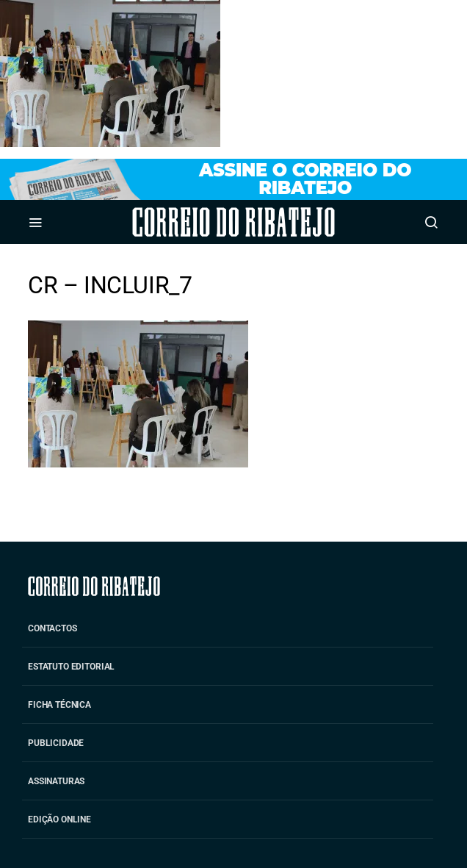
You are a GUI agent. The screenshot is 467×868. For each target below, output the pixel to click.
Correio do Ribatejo (193, 222)
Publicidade (56, 743)
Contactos (53, 628)
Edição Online (59, 819)
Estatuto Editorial (71, 667)
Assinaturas (56, 781)
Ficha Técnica (59, 705)
